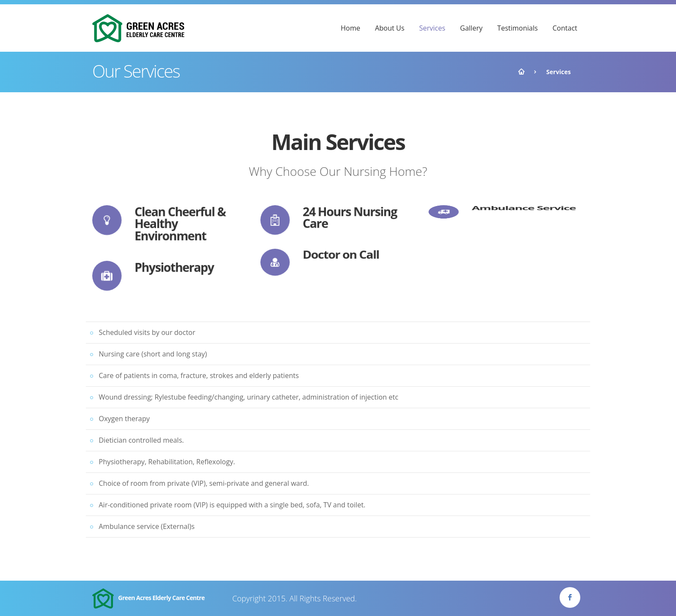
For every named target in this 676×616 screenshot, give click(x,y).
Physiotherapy (174, 267)
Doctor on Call (341, 252)
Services (432, 28)
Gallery (471, 28)
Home (350, 28)
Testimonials (517, 28)
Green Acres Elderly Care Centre (148, 598)
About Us (390, 28)
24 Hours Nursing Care (350, 217)
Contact (565, 28)
